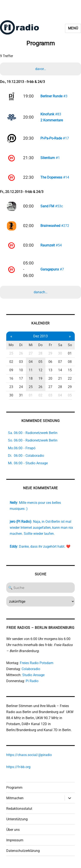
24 (21, 387)
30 (60, 353)
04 (31, 362)
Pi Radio (32, 681)
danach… (41, 292)
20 (50, 378)
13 (50, 370)
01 (70, 353)
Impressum (15, 840)
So (70, 345)
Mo (11, 345)
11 (31, 370)
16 (11, 378)
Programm (14, 788)
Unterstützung (17, 819)
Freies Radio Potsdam (37, 663)
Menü (73, 28)
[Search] (40, 588)
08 (70, 362)
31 (21, 395)
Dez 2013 (40, 336)
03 (21, 362)
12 (40, 370)
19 (40, 378)
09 (11, 370)
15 (70, 370)
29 (50, 353)
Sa (60, 345)
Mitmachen (15, 798)
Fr (50, 345)
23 (11, 387)
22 (70, 378)
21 (60, 378)
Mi (31, 345)
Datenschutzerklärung (23, 851)
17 (21, 378)
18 (31, 378)
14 (60, 370)
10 (21, 370)
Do (40, 345)
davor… (41, 69)
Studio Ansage (33, 675)
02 (11, 362)
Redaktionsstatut (19, 809)
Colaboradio (31, 669)
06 (50, 362)
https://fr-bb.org (18, 767)
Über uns (13, 830)
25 (11, 353)
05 (40, 362)
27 (31, 353)
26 (21, 353)
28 (40, 353)
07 (60, 362)
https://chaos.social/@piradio (29, 755)
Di (21, 345)
